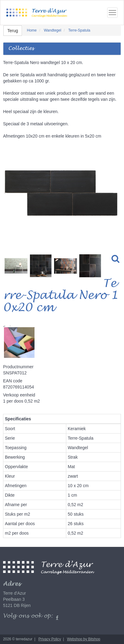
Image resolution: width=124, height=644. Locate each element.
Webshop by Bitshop (84, 639)
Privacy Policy (50, 639)
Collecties (21, 49)
